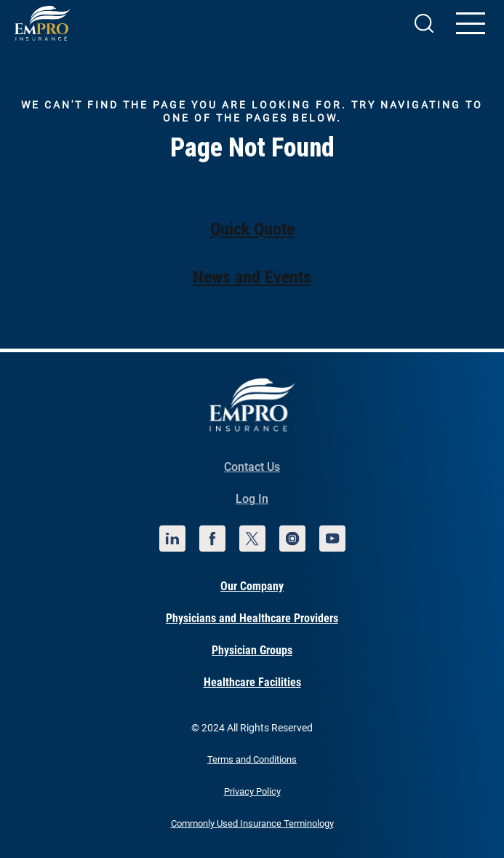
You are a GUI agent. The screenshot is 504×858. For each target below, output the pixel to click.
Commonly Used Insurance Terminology (252, 823)
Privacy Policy (252, 791)
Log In (252, 499)
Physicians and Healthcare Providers (252, 618)
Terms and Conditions (252, 759)
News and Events (252, 277)
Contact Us (252, 467)
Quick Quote (252, 229)
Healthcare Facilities (252, 682)
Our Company (252, 586)
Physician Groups (252, 650)
